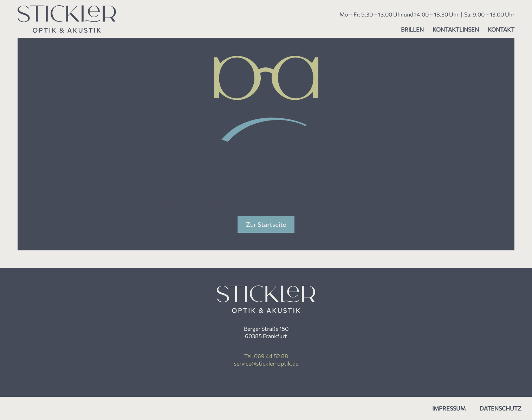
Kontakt (501, 29)
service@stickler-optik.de (266, 363)
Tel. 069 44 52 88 (266, 356)
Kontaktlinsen (456, 29)
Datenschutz (501, 408)
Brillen (412, 29)
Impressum (449, 408)
